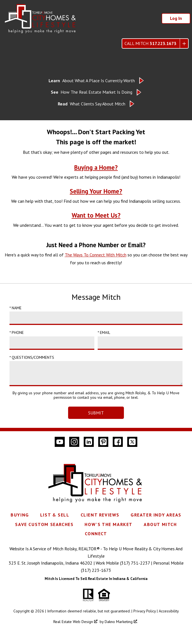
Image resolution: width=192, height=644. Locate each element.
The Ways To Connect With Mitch (96, 255)
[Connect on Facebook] (118, 442)
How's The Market (109, 524)
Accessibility (169, 611)
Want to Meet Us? (96, 215)
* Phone (17, 332)
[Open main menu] (10, 44)
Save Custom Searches (44, 524)
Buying (20, 515)
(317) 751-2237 (135, 563)
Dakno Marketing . (121, 622)
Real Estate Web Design (75, 622)
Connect (96, 534)
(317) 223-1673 (96, 570)
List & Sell (55, 515)
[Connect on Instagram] (74, 442)
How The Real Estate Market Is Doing (92, 92)
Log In (176, 18)
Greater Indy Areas (156, 515)
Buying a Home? (96, 167)
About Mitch (160, 524)
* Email (104, 332)
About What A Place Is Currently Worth (92, 81)
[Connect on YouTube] (60, 442)
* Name (15, 308)
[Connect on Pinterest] (103, 442)
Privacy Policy (145, 611)
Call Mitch (150, 43)
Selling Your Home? (96, 191)
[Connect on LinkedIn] (89, 442)
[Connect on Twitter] (132, 442)
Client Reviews (100, 515)
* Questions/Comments (32, 357)
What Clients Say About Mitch (92, 104)
